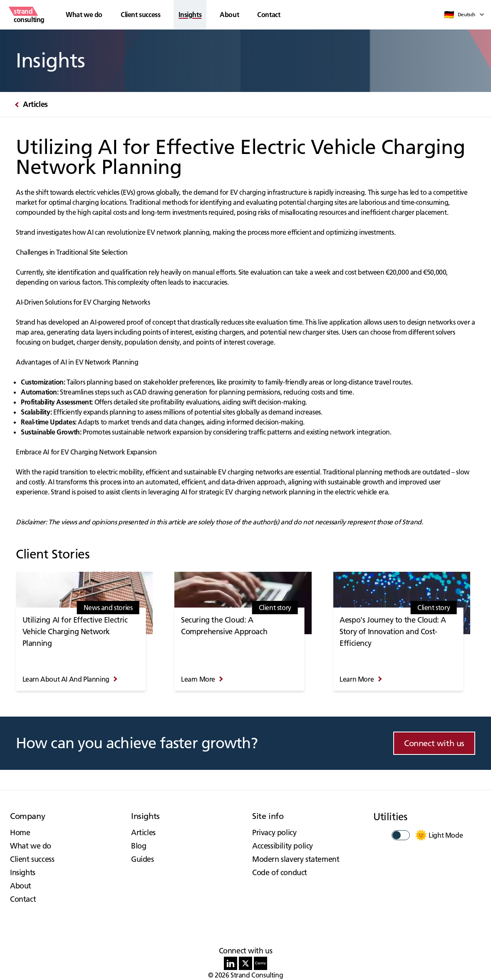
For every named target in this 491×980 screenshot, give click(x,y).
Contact (269, 15)
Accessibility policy (283, 846)
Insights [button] (190, 15)
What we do (31, 846)
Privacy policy (274, 832)
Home (20, 832)
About (229, 15)
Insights (23, 872)
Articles (143, 832)
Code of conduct (280, 872)
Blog (139, 846)
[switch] (401, 835)
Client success (32, 859)
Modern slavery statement (296, 859)
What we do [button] (84, 15)
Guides (143, 859)
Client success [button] (140, 15)
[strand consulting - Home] (29, 15)
